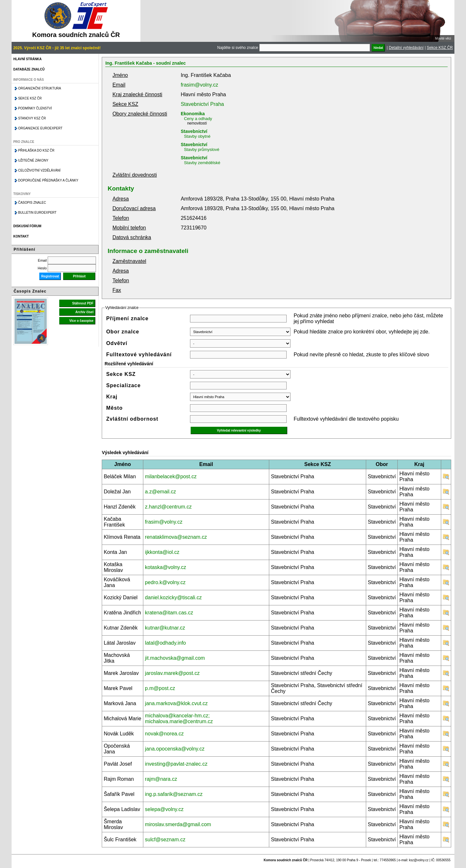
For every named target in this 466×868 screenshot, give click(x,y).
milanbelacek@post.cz (171, 476)
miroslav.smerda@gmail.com (178, 824)
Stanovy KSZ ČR (32, 118)
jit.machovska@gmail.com (175, 658)
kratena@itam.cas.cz (169, 613)
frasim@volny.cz (199, 85)
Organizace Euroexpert (40, 128)
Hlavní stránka (27, 59)
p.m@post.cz (160, 688)
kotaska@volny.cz (166, 567)
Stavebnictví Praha (202, 104)
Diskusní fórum (27, 226)
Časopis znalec (32, 203)
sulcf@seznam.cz (165, 840)
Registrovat (50, 276)
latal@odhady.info (165, 643)
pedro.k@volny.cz (165, 582)
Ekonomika (193, 114)
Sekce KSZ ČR (440, 48)
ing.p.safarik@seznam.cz (174, 794)
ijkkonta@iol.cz (162, 552)
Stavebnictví (194, 131)
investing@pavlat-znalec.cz (176, 764)
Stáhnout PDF (83, 303)
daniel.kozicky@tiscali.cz (173, 597)
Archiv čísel (84, 312)
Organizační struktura (39, 88)
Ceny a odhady (198, 119)
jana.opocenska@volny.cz (175, 749)
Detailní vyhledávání (406, 48)
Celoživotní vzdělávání (39, 170)
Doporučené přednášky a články (48, 180)
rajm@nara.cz (161, 779)
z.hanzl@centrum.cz (168, 507)
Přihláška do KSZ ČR (36, 150)
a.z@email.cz (160, 492)
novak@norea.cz (164, 734)
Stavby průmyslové (202, 149)
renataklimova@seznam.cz (176, 537)
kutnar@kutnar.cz (165, 628)
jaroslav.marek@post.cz (172, 673)
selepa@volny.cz (164, 809)
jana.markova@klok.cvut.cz (176, 703)
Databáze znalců (29, 69)
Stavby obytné (197, 136)
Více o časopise (81, 321)
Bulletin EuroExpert (37, 213)
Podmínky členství (35, 108)
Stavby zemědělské (202, 163)
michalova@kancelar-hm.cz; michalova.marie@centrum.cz (179, 719)
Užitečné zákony (33, 160)
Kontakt (21, 236)
